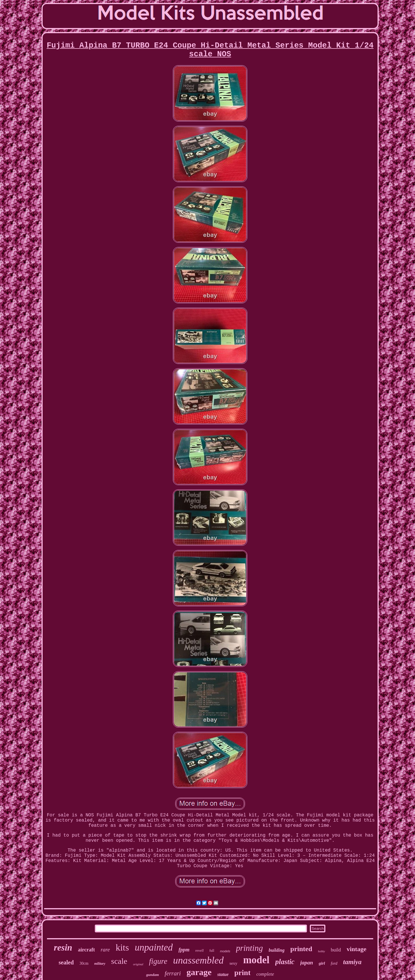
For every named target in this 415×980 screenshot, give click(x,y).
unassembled (198, 960)
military (100, 964)
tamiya (352, 962)
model (256, 960)
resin (63, 948)
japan (307, 963)
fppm (184, 950)
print (242, 973)
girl (322, 963)
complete (265, 974)
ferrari (173, 973)
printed (301, 949)
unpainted (154, 947)
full (212, 951)
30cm (84, 963)
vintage (356, 949)
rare (105, 950)
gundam (152, 975)
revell (199, 950)
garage (199, 972)
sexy (233, 963)
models (225, 951)
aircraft (87, 950)
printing (249, 948)
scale (119, 961)
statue (223, 974)
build (336, 950)
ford (334, 963)
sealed (66, 962)
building (277, 950)
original (138, 964)
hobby (321, 951)
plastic (285, 962)
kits (122, 947)
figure (158, 961)
